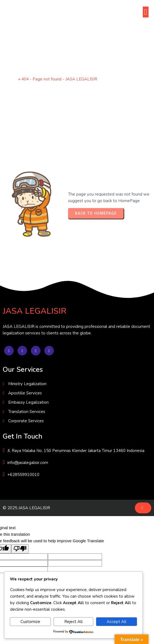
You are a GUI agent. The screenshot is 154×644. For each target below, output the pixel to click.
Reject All (73, 622)
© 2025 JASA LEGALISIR (26, 508)
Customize (30, 622)
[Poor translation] (20, 549)
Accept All (117, 622)
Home (11, 79)
